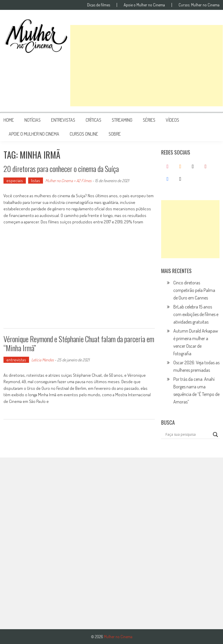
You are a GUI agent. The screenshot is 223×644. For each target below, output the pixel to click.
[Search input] (188, 435)
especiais (15, 181)
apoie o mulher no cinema (34, 134)
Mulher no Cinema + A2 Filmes (68, 181)
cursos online (84, 134)
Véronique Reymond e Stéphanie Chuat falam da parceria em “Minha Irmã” (79, 343)
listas (36, 181)
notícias (33, 120)
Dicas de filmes (99, 5)
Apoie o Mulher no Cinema (144, 5)
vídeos (172, 120)
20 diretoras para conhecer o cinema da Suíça (61, 169)
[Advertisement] (146, 66)
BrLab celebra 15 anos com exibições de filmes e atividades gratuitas (196, 314)
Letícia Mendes (43, 360)
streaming (122, 120)
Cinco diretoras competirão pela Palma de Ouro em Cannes (194, 290)
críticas (93, 120)
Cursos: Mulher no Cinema (199, 5)
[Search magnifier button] (215, 435)
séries (149, 120)
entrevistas (63, 120)
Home (9, 120)
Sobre (115, 134)
